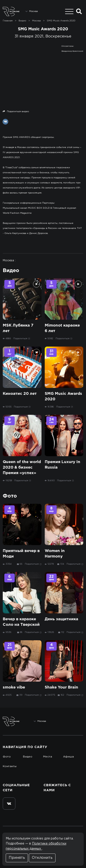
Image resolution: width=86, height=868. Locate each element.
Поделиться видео (16, 111)
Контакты (10, 766)
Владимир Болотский (72, 51)
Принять (17, 858)
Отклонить (42, 858)
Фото (7, 757)
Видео (28, 757)
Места (48, 757)
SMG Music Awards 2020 (61, 21)
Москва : (9, 260)
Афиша (68, 757)
